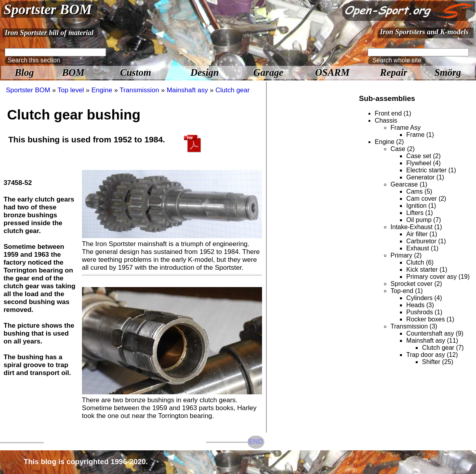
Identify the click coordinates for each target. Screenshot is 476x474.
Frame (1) (420, 135)
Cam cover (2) (426, 199)
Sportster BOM (48, 9)
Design (205, 72)
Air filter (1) (422, 234)
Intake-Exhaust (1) (416, 227)
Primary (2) (406, 255)
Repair (393, 72)
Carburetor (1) (426, 241)
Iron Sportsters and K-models (424, 32)
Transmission (139, 90)
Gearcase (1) (409, 184)
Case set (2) (423, 156)
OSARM (332, 72)
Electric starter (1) (431, 170)
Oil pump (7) (424, 220)
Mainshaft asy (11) (432, 341)
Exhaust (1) (422, 248)
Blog (24, 72)
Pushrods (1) (424, 312)
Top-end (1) (407, 291)
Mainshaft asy (187, 90)
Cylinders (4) (424, 298)
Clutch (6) (420, 262)
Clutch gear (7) (443, 348)
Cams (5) (419, 191)
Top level (71, 90)
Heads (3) (420, 305)
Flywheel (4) (423, 163)
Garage (268, 72)
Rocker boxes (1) (430, 319)
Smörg (448, 72)
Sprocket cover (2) (416, 284)
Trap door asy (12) (432, 355)
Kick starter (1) (427, 270)
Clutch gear (233, 90)
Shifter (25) (438, 362)
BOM (73, 72)
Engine (102, 90)
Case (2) (403, 149)
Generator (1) (425, 177)
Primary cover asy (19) (438, 277)
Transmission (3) (414, 326)
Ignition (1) (421, 206)
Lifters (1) (420, 213)
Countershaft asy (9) (435, 333)
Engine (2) (389, 142)
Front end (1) (393, 113)
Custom (135, 72)
